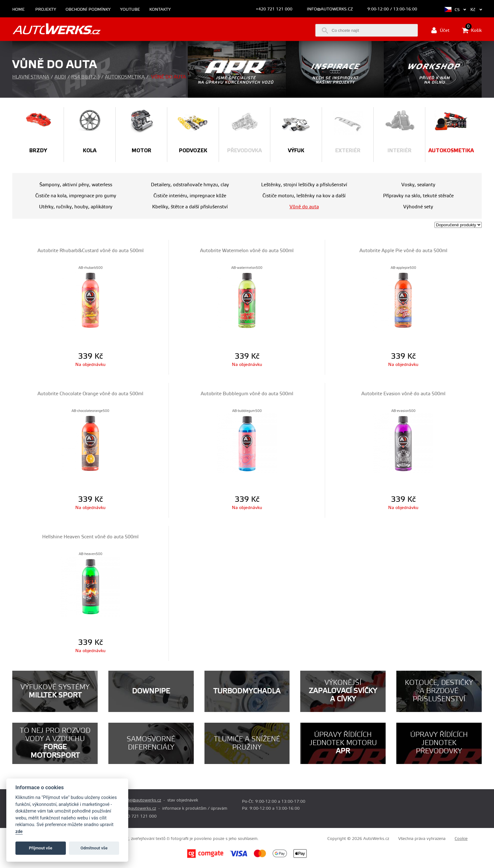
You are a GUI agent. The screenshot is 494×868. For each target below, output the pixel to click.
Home (18, 10)
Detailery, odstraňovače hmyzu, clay (190, 185)
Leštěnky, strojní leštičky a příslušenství (304, 185)
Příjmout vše (41, 848)
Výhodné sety (418, 207)
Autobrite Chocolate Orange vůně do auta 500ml (90, 394)
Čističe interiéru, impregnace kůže (190, 196)
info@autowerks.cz (330, 9)
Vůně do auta (304, 207)
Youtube (130, 10)
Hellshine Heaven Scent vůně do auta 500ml (90, 537)
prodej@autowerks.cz (141, 800)
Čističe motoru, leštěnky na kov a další (304, 196)
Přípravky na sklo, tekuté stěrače (418, 196)
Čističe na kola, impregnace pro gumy (76, 196)
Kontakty (160, 10)
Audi (60, 77)
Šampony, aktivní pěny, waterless (76, 185)
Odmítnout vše (94, 848)
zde (19, 832)
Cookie (461, 839)
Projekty (46, 10)
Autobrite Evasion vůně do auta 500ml (403, 394)
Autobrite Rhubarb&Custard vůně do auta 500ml (91, 251)
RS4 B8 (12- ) (85, 77)
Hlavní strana (31, 77)
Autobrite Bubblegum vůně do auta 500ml (247, 394)
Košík (472, 30)
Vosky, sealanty (418, 185)
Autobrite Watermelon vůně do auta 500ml (247, 251)
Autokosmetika (125, 77)
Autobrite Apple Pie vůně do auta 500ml (403, 251)
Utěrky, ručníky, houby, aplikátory (76, 207)
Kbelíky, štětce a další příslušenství (190, 207)
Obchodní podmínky (88, 10)
